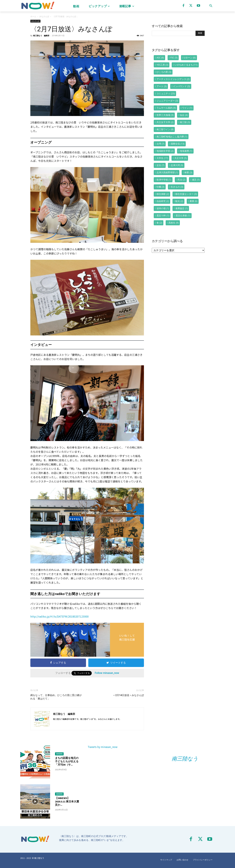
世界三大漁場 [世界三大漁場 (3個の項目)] (165, 115)
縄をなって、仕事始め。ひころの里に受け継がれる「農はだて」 (56, 697)
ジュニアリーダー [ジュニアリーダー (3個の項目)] (167, 101)
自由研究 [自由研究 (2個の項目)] (163, 201)
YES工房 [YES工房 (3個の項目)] (162, 65)
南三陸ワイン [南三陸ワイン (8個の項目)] (165, 129)
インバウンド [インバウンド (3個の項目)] (181, 86)
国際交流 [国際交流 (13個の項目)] (178, 144)
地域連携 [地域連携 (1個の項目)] (186, 151)
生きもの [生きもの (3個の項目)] (177, 187)
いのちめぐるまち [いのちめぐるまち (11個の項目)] (186, 65)
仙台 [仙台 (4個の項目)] (184, 115)
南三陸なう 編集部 (41, 35)
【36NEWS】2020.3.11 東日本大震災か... (67, 801)
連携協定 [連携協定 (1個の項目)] (181, 208)
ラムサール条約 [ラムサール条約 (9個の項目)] (166, 108)
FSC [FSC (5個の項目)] (174, 58)
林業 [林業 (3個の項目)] (188, 172)
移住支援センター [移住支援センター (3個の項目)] (186, 194)
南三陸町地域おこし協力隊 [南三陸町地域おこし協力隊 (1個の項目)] (172, 136)
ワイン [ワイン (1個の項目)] (187, 108)
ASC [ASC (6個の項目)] (160, 58)
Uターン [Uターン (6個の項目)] (190, 58)
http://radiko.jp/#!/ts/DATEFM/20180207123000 (59, 616)
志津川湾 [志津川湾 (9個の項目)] (177, 165)
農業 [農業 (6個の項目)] (194, 201)
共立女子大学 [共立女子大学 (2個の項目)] (165, 122)
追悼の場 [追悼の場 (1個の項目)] (163, 208)
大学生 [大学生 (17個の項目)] (162, 158)
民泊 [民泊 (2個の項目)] (181, 180)
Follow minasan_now (107, 673)
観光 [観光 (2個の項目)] (179, 201)
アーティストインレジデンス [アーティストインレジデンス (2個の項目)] (173, 79)
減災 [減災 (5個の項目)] (196, 180)
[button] (211, 6)
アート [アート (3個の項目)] (162, 86)
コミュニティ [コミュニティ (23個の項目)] (166, 93)
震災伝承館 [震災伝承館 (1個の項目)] (183, 215)
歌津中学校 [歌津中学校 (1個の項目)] (164, 180)
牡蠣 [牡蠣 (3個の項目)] (160, 187)
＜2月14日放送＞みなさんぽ (128, 695)
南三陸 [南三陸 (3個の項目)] (185, 122)
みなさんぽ (44, 16)
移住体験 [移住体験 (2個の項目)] (163, 194)
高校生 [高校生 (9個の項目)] (173, 223)
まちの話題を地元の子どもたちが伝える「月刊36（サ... (67, 761)
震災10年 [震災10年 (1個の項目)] (163, 215)
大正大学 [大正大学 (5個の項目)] (180, 158)
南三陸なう (185, 759)
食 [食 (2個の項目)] (159, 223)
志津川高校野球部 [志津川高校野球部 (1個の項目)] (167, 172)
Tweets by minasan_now (103, 747)
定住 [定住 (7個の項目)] (160, 165)
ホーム (33, 16)
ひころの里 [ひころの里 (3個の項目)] (164, 72)
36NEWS (59, 754)
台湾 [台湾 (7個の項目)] (160, 144)
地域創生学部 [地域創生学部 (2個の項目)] (165, 151)
